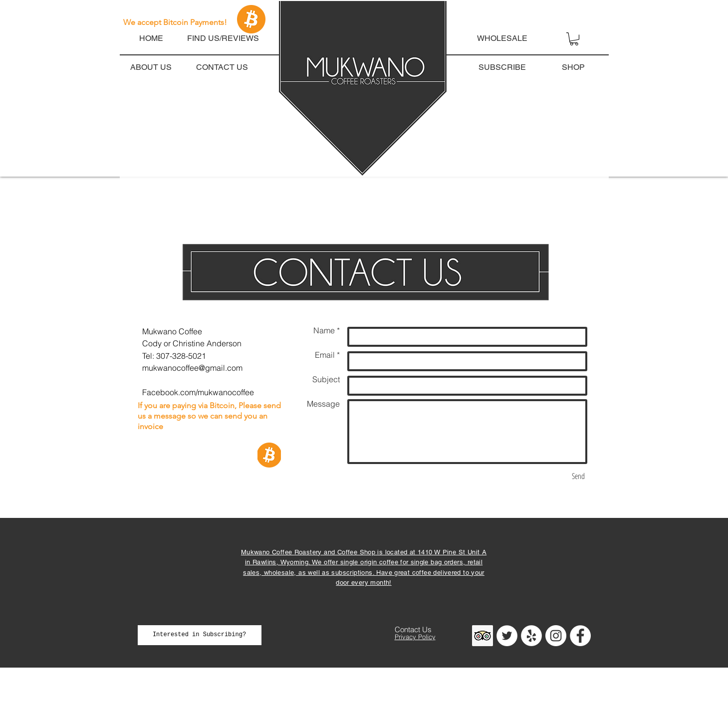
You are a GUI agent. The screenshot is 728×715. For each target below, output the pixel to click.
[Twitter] (507, 636)
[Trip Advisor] (483, 636)
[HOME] (151, 38)
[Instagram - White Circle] (556, 636)
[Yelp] (531, 636)
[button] (580, 19)
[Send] (578, 476)
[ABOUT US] (151, 67)
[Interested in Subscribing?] (200, 635)
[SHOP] (573, 67)
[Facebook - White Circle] (580, 636)
